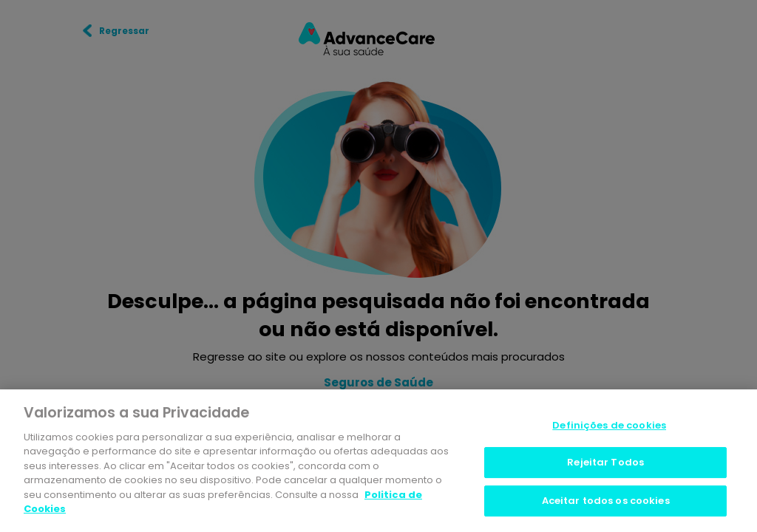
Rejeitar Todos (605, 464)
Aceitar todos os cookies (606, 503)
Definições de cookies (609, 427)
